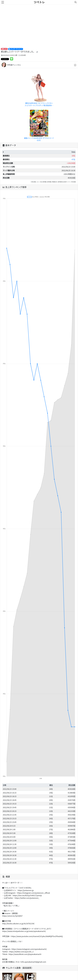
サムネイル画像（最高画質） (18, 968)
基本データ (9, 145)
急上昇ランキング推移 (14, 187)
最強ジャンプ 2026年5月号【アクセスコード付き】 (39, 139)
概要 (6, 877)
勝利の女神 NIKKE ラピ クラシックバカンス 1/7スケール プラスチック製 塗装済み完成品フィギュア (39, 104)
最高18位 (4, 49)
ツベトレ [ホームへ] (39, 2)
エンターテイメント (16, 49)
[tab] (39, 145)
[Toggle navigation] (75, 2)
